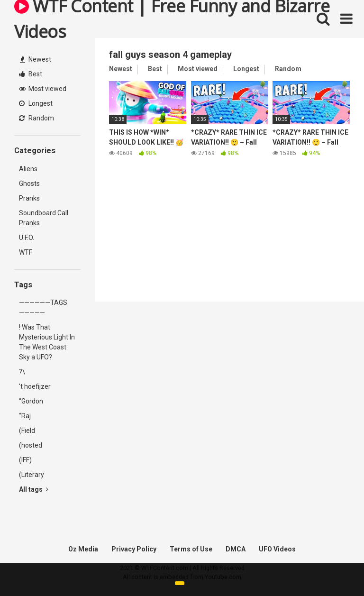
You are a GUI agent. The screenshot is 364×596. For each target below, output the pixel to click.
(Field (27, 431)
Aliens (28, 169)
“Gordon (31, 401)
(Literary (32, 475)
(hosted (31, 445)
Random (36, 118)
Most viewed (43, 89)
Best (31, 74)
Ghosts (29, 183)
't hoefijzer (35, 386)
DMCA (236, 549)
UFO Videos (277, 549)
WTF (26, 252)
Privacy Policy (134, 549)
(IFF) (25, 460)
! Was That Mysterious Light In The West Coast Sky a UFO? (47, 342)
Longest (36, 103)
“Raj (25, 416)
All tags (34, 489)
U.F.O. (27, 238)
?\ (22, 372)
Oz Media (83, 549)
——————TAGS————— (43, 307)
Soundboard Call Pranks (44, 218)
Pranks (29, 198)
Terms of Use (191, 549)
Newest (36, 59)
